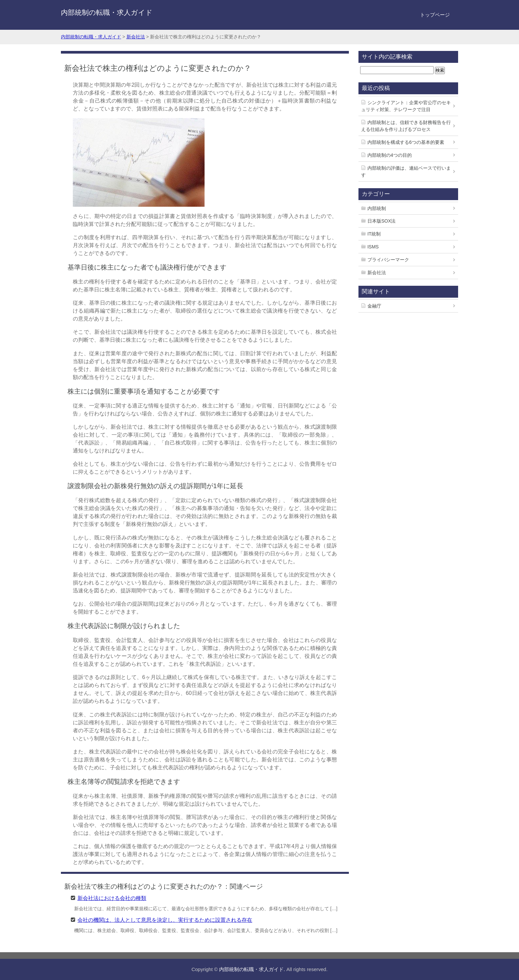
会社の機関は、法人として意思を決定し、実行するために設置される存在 (165, 919)
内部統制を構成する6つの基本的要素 (406, 142)
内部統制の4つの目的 (390, 155)
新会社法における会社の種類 (112, 898)
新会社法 (377, 273)
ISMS (373, 247)
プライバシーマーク (388, 260)
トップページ (435, 15)
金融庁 (374, 306)
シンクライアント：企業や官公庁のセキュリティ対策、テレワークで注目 (406, 106)
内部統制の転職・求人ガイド (107, 12)
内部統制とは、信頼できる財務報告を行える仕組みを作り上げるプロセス (406, 126)
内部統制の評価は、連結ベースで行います (406, 171)
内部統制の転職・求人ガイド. (252, 969)
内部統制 (377, 208)
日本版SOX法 (381, 221)
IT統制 (374, 234)
